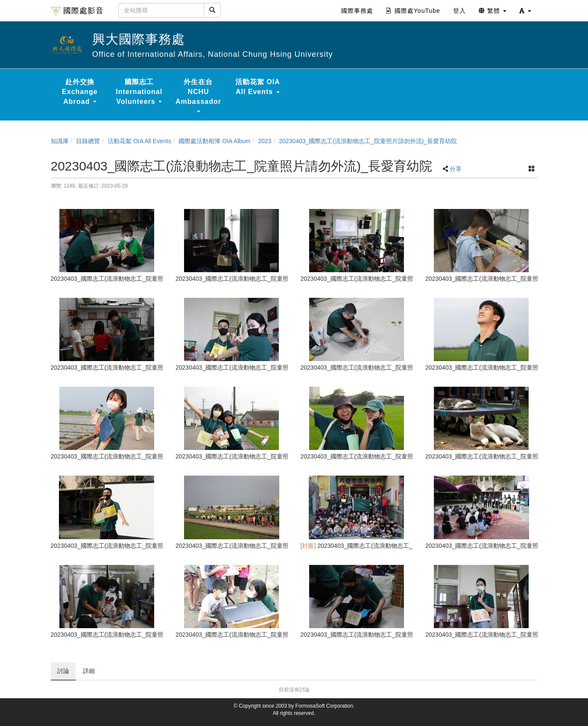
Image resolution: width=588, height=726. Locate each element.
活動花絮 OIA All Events (139, 141)
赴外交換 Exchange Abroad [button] (80, 92)
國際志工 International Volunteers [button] (139, 92)
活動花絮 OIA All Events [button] (258, 87)
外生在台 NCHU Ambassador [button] (198, 95)
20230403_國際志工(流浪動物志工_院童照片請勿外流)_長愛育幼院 (368, 141)
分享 (456, 169)
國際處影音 (77, 11)
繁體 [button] (493, 11)
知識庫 (60, 141)
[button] (525, 11)
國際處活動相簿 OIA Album (214, 141)
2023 (265, 141)
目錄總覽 (88, 141)
